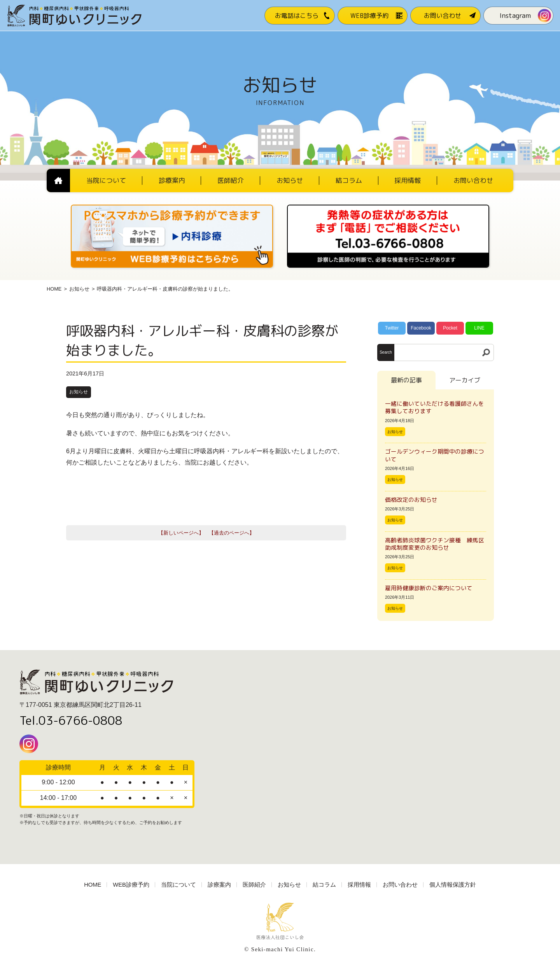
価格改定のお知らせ (411, 500)
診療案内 (219, 885)
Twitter (392, 328)
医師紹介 (254, 885)
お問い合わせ (400, 885)
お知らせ (79, 289)
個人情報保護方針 (453, 885)
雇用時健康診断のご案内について (429, 588)
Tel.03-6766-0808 (71, 721)
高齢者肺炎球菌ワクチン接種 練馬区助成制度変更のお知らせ (435, 544)
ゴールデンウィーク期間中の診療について (435, 455)
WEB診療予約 (131, 885)
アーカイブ (465, 380)
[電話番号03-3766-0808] (388, 207)
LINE (479, 328)
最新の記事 (406, 380)
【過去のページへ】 (232, 533)
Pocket (450, 328)
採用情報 (359, 885)
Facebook (421, 328)
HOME (54, 289)
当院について (178, 885)
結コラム (324, 885)
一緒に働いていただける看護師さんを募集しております (435, 407)
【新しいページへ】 (181, 533)
